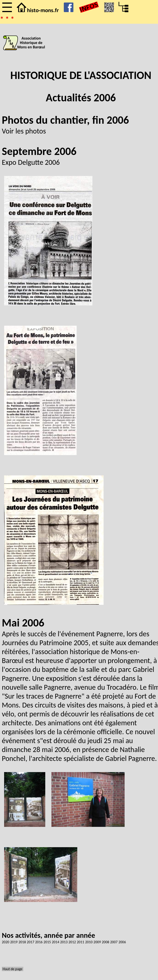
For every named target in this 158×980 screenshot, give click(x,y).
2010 (89, 942)
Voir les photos (24, 131)
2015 (47, 942)
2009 (97, 942)
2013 (64, 942)
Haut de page (13, 969)
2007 (114, 942)
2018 (22, 942)
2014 (56, 942)
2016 (39, 942)
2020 (5, 942)
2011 (80, 942)
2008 (105, 942)
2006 (122, 942)
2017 (30, 942)
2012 (72, 942)
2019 (14, 942)
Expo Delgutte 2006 (31, 162)
